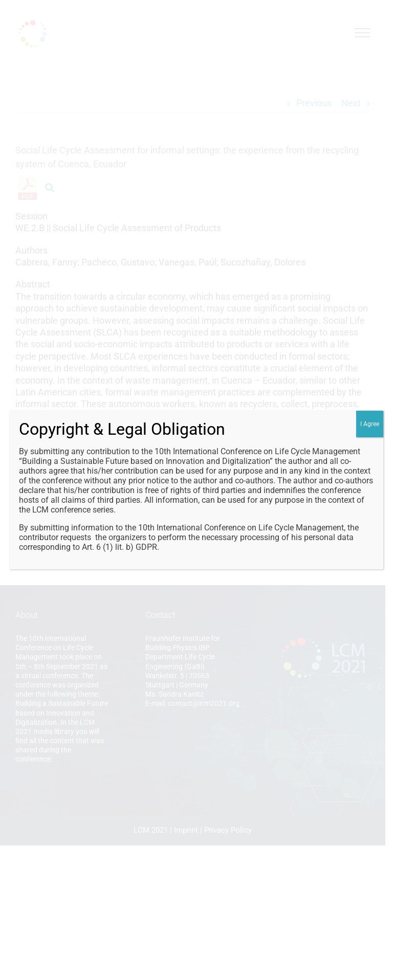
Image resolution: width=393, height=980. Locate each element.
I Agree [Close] (370, 424)
